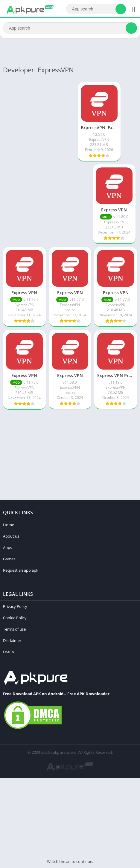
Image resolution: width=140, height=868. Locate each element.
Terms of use (14, 629)
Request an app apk (21, 570)
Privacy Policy (15, 606)
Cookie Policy (15, 618)
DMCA (9, 652)
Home (9, 525)
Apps (7, 547)
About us (11, 536)
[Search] (96, 9)
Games (9, 559)
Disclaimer (12, 640)
